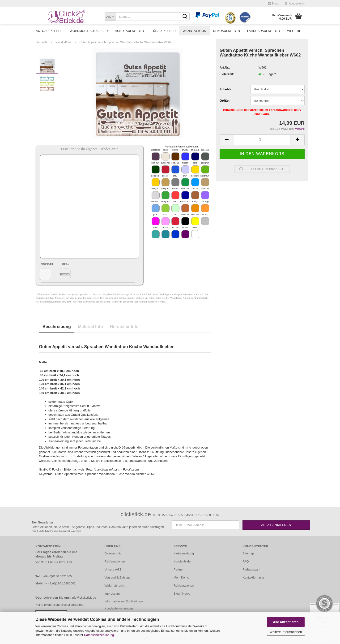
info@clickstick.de (84, 598)
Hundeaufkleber (130, 31)
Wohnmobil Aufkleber (89, 31)
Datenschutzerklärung (99, 635)
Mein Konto (181, 577)
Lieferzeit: (227, 74)
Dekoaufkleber (227, 31)
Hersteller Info (124, 327)
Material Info (90, 327)
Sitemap (248, 553)
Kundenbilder (183, 561)
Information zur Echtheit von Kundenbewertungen (124, 605)
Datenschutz (113, 553)
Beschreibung (57, 327)
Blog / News (182, 594)
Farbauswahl (251, 569)
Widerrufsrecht (115, 586)
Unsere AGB (113, 569)
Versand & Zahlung (118, 577)
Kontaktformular (254, 577)
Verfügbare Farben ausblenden (182, 147)
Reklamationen (115, 561)
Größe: (225, 101)
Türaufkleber (163, 31)
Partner (179, 569)
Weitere (294, 31)
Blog (273, 4)
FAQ (246, 561)
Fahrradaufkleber (264, 31)
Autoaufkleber (49, 31)
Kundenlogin (295, 4)
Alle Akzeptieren (286, 622)
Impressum (112, 594)
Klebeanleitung (184, 553)
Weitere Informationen (286, 632)
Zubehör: (226, 89)
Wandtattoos (194, 31)
